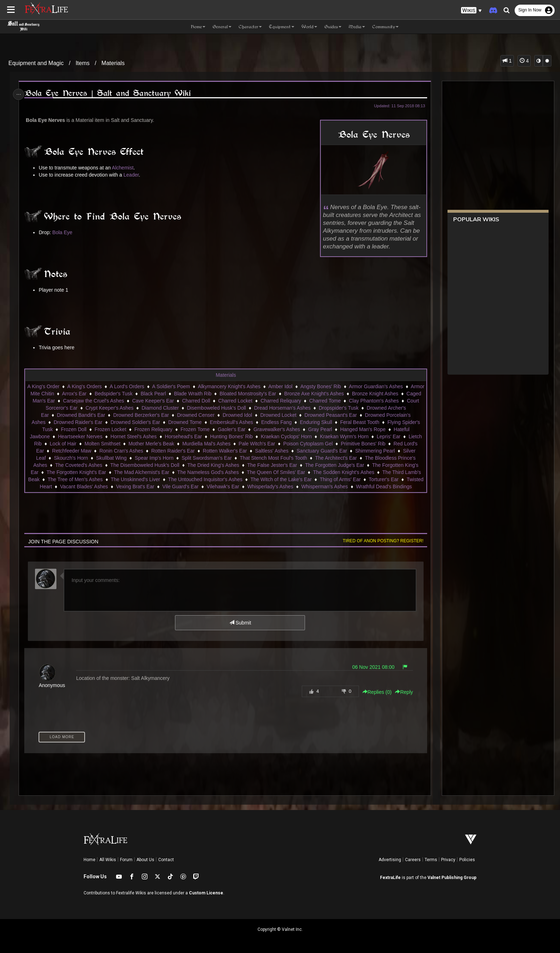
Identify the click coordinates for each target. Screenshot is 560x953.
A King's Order (61, 386)
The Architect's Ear (336, 458)
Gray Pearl (320, 429)
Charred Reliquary (317, 401)
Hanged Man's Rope (363, 429)
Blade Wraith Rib (230, 394)
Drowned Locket (288, 415)
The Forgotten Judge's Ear (334, 465)
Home (89, 860)
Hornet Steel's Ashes (133, 436)
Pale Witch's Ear (256, 444)
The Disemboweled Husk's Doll (144, 465)
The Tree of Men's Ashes (92, 479)
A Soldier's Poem (189, 386)
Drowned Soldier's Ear (135, 422)
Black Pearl (190, 394)
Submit (240, 623)
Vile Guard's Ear (207, 487)
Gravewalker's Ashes (276, 429)
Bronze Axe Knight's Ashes (351, 394)
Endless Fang (276, 422)
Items (83, 63)
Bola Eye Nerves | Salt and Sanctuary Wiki (110, 93)
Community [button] (385, 27)
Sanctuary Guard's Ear (322, 451)
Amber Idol (298, 386)
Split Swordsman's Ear (206, 458)
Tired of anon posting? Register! (380, 541)
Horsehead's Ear (183, 436)
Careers (413, 860)
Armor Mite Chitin (72, 394)
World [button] (309, 27)
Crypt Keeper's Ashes (137, 408)
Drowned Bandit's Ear (91, 415)
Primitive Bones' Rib (363, 444)
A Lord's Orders (145, 386)
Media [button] (357, 27)
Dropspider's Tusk (366, 408)
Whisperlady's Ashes (297, 487)
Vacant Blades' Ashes (111, 487)
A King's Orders (102, 386)
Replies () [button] (374, 692)
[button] (471, 11)
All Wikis (108, 860)
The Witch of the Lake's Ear (298, 479)
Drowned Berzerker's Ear (151, 415)
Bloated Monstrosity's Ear (285, 394)
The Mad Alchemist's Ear (141, 472)
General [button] (222, 27)
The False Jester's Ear (272, 465)
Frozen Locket (110, 429)
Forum (126, 860)
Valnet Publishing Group (452, 878)
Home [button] (198, 27)
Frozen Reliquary (153, 429)
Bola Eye (65, 232)
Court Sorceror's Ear (82, 408)
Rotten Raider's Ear (173, 451)
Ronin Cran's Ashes (121, 451)
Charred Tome (361, 401)
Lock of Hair (63, 444)
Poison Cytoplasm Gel (308, 444)
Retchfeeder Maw (71, 451)
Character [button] (250, 27)
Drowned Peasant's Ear (340, 415)
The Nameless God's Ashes (207, 472)
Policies (467, 860)
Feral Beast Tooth (359, 422)
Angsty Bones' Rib (339, 386)
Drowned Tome (185, 422)
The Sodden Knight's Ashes (344, 472)
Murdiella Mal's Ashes (206, 444)
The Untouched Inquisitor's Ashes (222, 479)
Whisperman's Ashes (352, 487)
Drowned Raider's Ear (78, 422)
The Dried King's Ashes (213, 465)
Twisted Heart (64, 487)
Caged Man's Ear (72, 401)
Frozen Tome (195, 429)
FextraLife (390, 878)
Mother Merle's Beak (151, 444)
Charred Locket (272, 401)
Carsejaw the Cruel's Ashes (130, 401)
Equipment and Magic (36, 63)
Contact (166, 860)
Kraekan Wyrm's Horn (344, 436)
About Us (145, 860)
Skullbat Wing (111, 458)
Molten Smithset (102, 444)
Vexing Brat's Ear (162, 487)
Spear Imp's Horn (154, 458)
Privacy (448, 860)
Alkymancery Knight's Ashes (247, 386)
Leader (133, 175)
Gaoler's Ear (231, 429)
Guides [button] (333, 27)
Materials (113, 63)
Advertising (390, 860)
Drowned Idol (247, 415)
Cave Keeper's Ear (189, 401)
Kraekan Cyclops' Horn (286, 436)
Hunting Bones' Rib (231, 436)
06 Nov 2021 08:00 (370, 667)
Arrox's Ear (111, 394)
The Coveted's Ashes (79, 465)
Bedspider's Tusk (150, 394)
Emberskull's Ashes (231, 422)
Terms (431, 860)
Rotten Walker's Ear (225, 451)
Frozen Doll (74, 429)
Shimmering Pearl (375, 451)
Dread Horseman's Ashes (309, 408)
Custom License (206, 893)
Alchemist (125, 168)
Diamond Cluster (187, 408)
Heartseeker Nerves (80, 436)
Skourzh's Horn (71, 458)
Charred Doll (233, 401)
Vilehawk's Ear (250, 487)
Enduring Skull (316, 422)
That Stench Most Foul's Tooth (273, 458)
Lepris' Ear (388, 436)
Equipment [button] (282, 27)
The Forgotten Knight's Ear (76, 472)
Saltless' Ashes (271, 451)
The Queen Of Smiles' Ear (276, 472)
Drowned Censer (205, 415)
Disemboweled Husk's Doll (243, 408)
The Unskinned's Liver (152, 479)
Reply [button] (401, 692)
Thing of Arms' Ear (357, 479)
